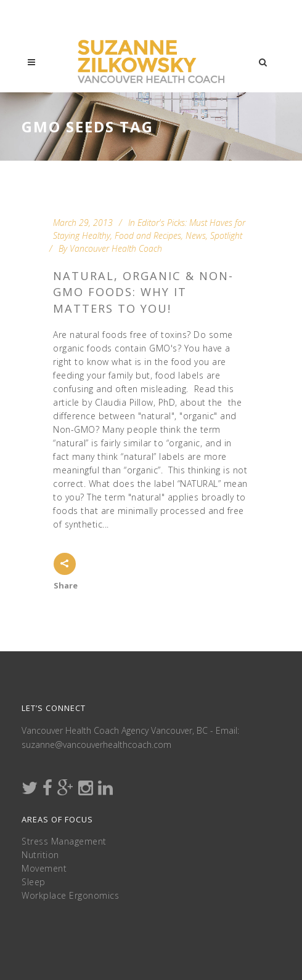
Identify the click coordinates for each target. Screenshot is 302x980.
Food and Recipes (148, 235)
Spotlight (226, 235)
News (196, 235)
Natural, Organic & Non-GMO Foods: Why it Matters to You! (143, 292)
